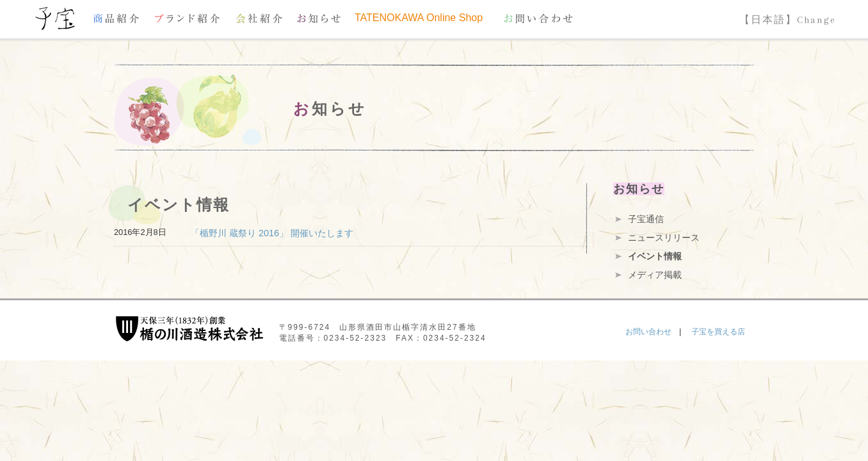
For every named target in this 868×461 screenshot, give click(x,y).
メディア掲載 (655, 275)
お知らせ (319, 18)
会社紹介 (259, 18)
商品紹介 (116, 18)
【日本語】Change (788, 20)
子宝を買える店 (718, 332)
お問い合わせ (538, 18)
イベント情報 (655, 256)
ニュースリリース (664, 238)
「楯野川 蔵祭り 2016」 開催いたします (272, 233)
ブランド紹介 (188, 18)
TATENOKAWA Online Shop (419, 18)
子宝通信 (646, 219)
